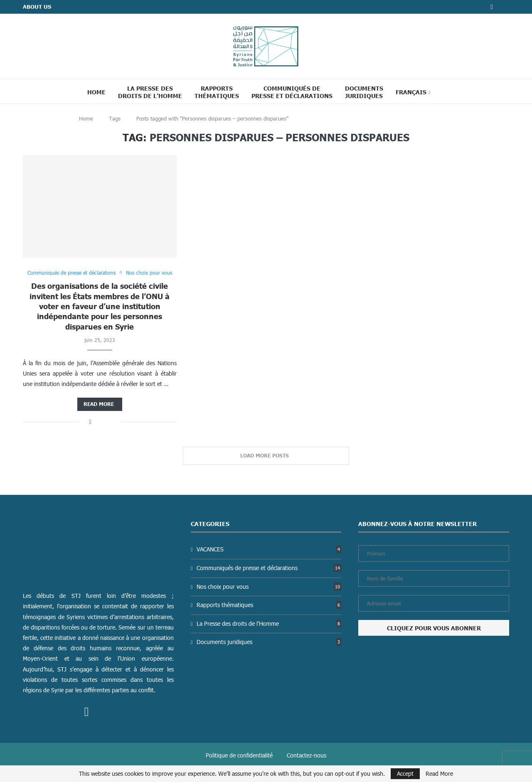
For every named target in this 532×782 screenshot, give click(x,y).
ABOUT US (37, 7)
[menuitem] (413, 92)
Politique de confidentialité (239, 755)
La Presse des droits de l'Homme (269, 623)
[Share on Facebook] (90, 422)
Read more (99, 404)
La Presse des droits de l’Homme (150, 92)
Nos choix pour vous (269, 586)
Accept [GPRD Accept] (405, 773)
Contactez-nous (307, 755)
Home (96, 92)
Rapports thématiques (217, 92)
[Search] (447, 91)
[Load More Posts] (266, 456)
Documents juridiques (364, 92)
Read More (439, 774)
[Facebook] (492, 7)
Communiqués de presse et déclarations (292, 92)
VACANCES (269, 549)
